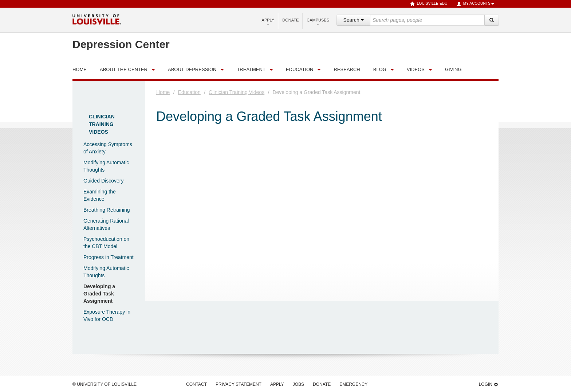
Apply (268, 21)
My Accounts (475, 4)
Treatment (251, 69)
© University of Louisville (105, 384)
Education (300, 69)
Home (163, 92)
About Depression (192, 69)
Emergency (353, 384)
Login (489, 385)
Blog (380, 69)
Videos (416, 69)
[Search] (492, 20)
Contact (196, 384)
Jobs (298, 384)
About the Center (124, 69)
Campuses (318, 21)
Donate (290, 20)
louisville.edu (429, 4)
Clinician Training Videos (102, 124)
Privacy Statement (239, 384)
